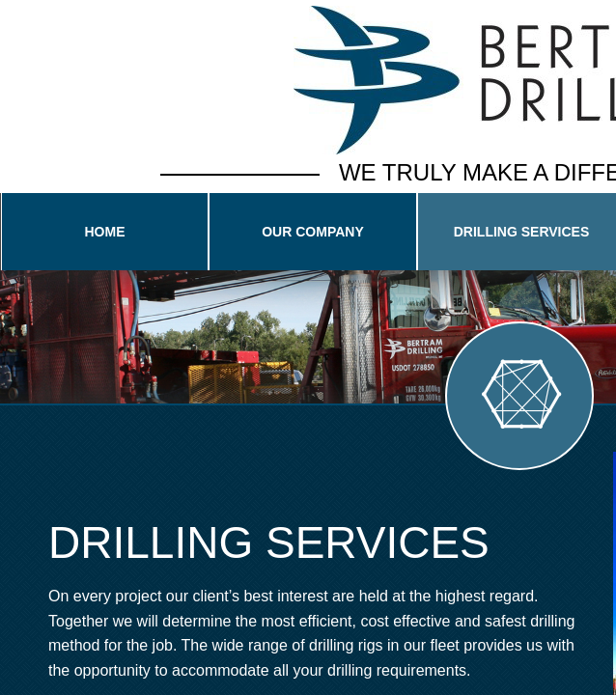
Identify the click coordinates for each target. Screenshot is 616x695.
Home (105, 232)
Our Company (313, 232)
